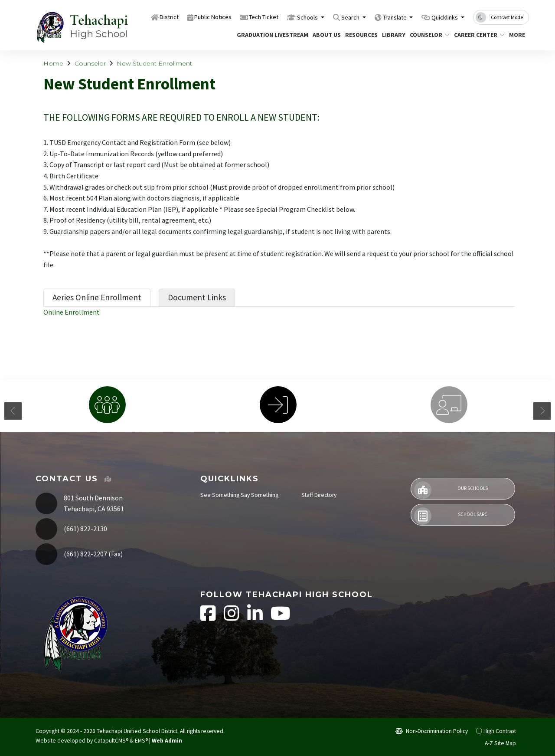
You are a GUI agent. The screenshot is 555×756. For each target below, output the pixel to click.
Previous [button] (13, 411)
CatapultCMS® (111, 741)
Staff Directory (319, 495)
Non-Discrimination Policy (432, 731)
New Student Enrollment (154, 63)
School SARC (451, 516)
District (125, 17)
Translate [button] (383, 17)
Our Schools (451, 490)
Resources (360, 35)
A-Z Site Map (496, 743)
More (518, 35)
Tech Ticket (234, 17)
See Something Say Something (239, 495)
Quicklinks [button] (441, 17)
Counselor (428, 35)
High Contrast (500, 731)
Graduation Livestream (269, 35)
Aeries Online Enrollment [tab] (97, 297)
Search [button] (333, 17)
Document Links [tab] (197, 297)
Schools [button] (285, 17)
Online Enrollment (72, 312)
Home (53, 63)
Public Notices (176, 17)
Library (392, 35)
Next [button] (542, 411)
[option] (107, 405)
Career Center (477, 35)
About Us (325, 35)
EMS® (141, 741)
